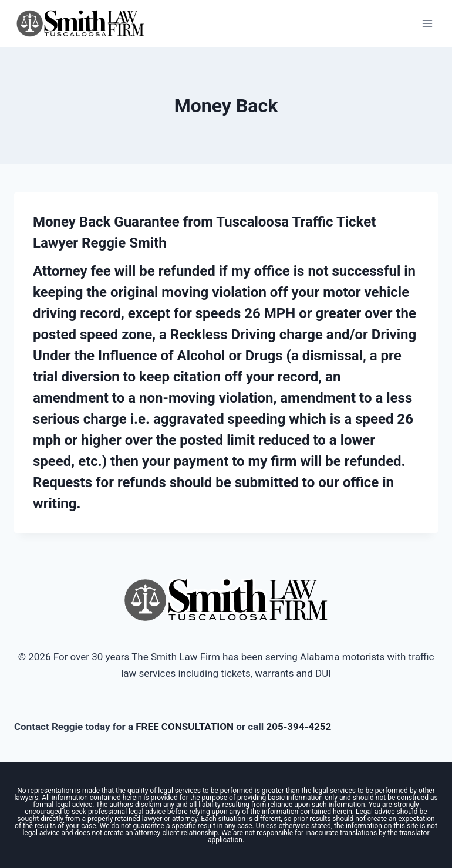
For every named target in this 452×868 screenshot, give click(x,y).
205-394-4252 (298, 727)
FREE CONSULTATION (185, 727)
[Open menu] (427, 23)
